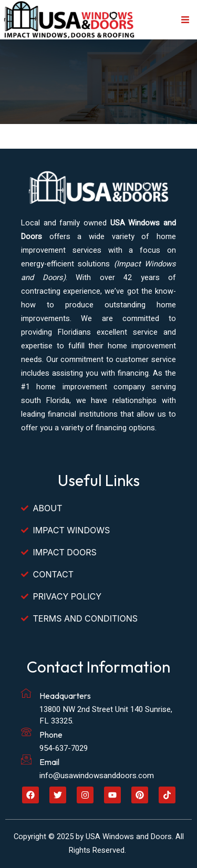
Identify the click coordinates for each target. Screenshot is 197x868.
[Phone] (26, 732)
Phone (51, 735)
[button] (185, 20)
